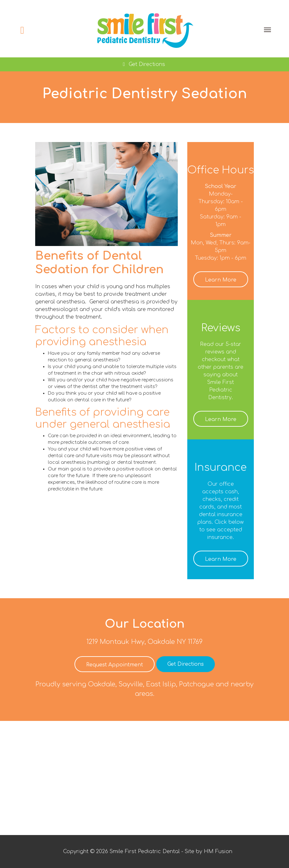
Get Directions (143, 64)
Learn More (221, 280)
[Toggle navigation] (267, 30)
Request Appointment (115, 665)
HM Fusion (218, 852)
